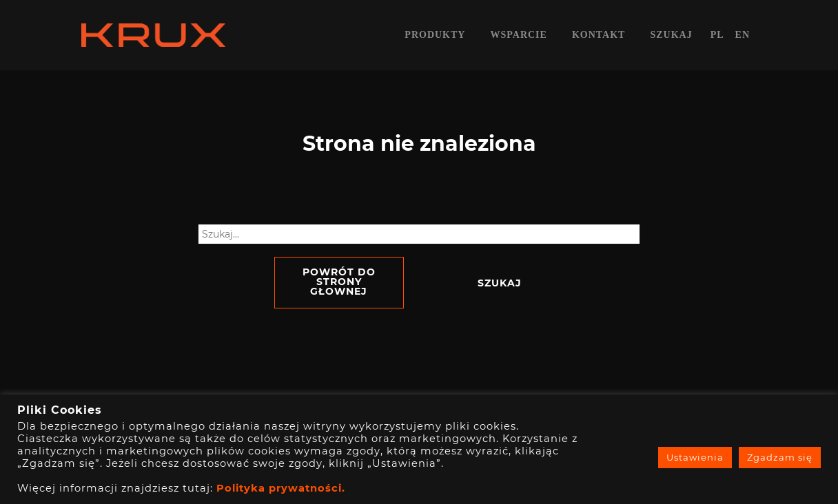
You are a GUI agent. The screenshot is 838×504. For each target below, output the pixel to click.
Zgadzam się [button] (780, 457)
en (743, 35)
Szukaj (671, 35)
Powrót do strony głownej (339, 282)
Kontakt (599, 35)
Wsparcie (518, 35)
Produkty (435, 35)
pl (717, 35)
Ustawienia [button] (695, 457)
